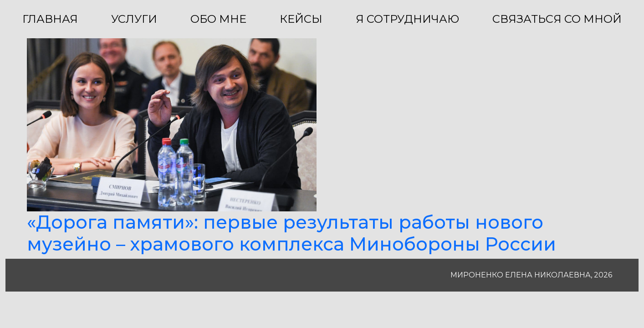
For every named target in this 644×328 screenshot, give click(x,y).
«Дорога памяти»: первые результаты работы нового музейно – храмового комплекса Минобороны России (291, 233)
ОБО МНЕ (218, 19)
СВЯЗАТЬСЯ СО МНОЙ (557, 19)
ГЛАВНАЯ (50, 19)
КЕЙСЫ (301, 19)
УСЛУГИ (134, 19)
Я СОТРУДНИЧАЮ (407, 19)
